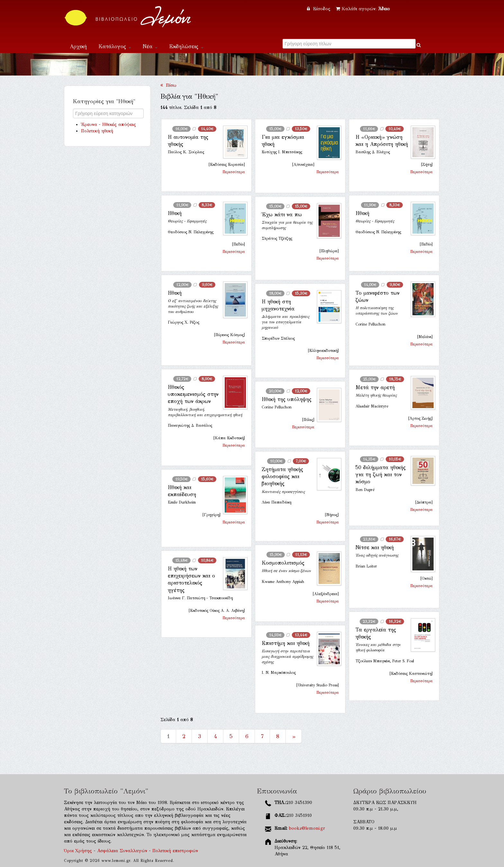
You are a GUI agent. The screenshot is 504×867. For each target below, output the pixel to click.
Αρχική (78, 46)
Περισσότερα (234, 172)
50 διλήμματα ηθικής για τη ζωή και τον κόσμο (381, 475)
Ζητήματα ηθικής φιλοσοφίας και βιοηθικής (282, 477)
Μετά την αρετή (375, 387)
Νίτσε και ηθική (375, 547)
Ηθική (175, 213)
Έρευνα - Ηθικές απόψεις (108, 125)
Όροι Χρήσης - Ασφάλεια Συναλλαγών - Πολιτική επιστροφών (131, 851)
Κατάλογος (115, 46)
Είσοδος (319, 9)
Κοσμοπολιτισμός (283, 563)
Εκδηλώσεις (186, 46)
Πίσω (168, 85)
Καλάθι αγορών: (363, 9)
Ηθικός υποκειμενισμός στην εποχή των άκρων (193, 394)
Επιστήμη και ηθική (286, 643)
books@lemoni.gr (307, 828)
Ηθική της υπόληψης (287, 399)
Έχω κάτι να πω (282, 215)
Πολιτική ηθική (97, 131)
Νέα (150, 46)
